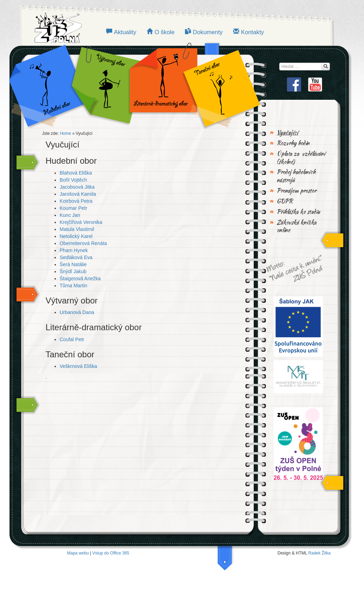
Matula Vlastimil (77, 229)
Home (65, 133)
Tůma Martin (74, 286)
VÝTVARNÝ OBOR (105, 84)
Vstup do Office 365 (111, 553)
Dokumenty (208, 32)
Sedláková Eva (76, 257)
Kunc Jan (70, 215)
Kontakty (252, 32)
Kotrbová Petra (76, 201)
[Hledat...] (326, 67)
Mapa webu (78, 553)
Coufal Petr (72, 339)
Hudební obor (52, 84)
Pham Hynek (74, 250)
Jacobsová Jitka (77, 187)
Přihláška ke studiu (298, 212)
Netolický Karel (76, 236)
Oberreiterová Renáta (84, 243)
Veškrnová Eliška (79, 366)
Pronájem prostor (296, 191)
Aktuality (125, 32)
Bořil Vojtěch (74, 180)
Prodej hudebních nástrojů (296, 176)
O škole (164, 32)
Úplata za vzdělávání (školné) (301, 158)
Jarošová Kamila (78, 194)
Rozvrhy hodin (293, 143)
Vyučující (288, 133)
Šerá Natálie (73, 264)
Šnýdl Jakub (73, 271)
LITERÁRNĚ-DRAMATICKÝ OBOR (161, 84)
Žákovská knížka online (297, 227)
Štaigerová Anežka (80, 278)
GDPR (285, 201)
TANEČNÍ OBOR (218, 84)
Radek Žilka (320, 553)
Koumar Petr (74, 208)
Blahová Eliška (76, 173)
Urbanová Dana (77, 312)
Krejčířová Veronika (81, 222)
